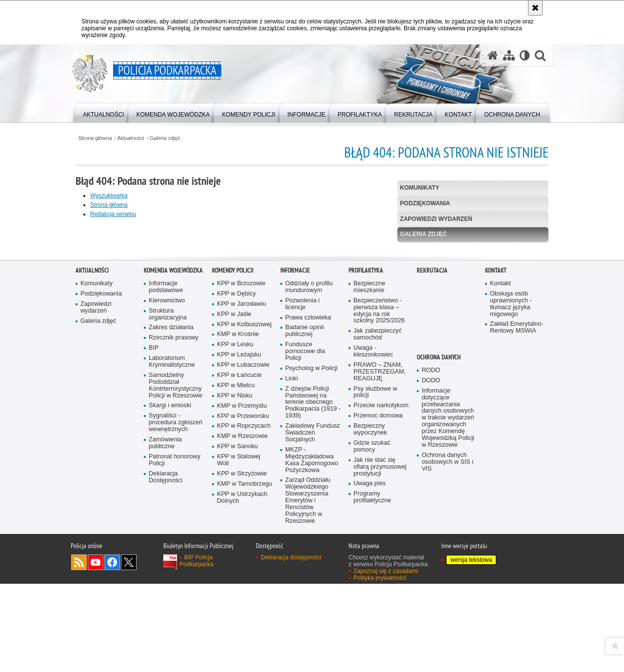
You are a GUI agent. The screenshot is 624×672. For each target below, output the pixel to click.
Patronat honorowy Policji (175, 659)
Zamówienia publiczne (165, 642)
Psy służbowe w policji (375, 591)
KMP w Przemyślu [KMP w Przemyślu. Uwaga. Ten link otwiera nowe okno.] (242, 605)
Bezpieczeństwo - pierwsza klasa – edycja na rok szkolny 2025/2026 (379, 510)
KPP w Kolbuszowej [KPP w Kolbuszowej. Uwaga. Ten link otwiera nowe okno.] (244, 524)
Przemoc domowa (378, 615)
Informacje (295, 469)
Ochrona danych (439, 556)
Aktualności (131, 138)
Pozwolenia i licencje (302, 503)
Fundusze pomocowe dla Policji (305, 550)
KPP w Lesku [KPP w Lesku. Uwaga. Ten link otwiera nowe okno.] (235, 544)
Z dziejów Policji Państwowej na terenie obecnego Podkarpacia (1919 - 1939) (313, 602)
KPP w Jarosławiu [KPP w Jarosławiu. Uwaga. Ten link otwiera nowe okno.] (242, 503)
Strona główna (95, 138)
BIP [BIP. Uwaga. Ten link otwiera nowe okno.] (154, 547)
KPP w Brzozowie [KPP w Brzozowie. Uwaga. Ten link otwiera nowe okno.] (241, 483)
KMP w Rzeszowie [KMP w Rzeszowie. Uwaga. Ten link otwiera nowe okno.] (242, 636)
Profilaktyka (366, 469)
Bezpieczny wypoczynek (370, 628)
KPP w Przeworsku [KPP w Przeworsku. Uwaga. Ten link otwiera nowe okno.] (243, 615)
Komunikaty (420, 188)
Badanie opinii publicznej (304, 530)
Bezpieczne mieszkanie (369, 486)
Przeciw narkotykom (381, 605)
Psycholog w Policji (311, 567)
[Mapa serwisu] (509, 55)
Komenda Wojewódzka (173, 469)
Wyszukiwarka (109, 196)
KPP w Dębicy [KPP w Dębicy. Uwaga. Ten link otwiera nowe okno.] (236, 493)
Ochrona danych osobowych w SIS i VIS (448, 661)
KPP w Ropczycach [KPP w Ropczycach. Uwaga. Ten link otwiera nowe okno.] (244, 625)
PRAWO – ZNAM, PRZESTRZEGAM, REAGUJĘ (380, 571)
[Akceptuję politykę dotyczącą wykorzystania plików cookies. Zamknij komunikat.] (535, 8)
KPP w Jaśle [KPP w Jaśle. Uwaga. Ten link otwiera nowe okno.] (234, 513)
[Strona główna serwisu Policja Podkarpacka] (493, 55)
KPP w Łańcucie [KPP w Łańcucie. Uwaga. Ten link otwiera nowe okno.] (239, 574)
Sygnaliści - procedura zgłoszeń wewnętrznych (175, 622)
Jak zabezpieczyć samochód (378, 534)
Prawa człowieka (308, 517)
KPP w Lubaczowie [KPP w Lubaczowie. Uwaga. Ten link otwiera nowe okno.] (243, 564)
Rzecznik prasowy (174, 537)
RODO (431, 569)
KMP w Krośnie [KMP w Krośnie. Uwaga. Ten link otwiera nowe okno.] (238, 534)
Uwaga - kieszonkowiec (373, 550)
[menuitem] (104, 112)
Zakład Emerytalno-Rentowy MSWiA (517, 527)
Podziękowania (425, 203)
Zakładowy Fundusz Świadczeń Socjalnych (312, 632)
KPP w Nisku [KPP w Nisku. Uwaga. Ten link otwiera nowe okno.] (235, 595)
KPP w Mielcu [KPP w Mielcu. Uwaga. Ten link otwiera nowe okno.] (236, 584)
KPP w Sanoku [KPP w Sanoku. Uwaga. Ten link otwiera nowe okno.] (237, 645)
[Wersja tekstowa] (525, 55)
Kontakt (496, 469)
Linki (292, 578)
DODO (431, 580)
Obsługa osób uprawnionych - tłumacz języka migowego (511, 503)
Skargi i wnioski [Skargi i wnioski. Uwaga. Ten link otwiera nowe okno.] (170, 605)
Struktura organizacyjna (168, 513)
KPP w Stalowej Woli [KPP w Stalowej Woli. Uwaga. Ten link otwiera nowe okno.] (239, 659)
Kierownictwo (167, 500)
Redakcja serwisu (113, 214)
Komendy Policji (233, 469)
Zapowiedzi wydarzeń (436, 219)
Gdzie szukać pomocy (372, 645)
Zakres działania (171, 527)
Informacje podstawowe (166, 486)
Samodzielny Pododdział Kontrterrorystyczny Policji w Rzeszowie (175, 584)
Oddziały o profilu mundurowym (309, 486)
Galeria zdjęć (165, 138)
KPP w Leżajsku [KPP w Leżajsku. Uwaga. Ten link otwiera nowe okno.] (239, 554)
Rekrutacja (432, 469)
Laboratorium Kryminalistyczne (172, 561)
